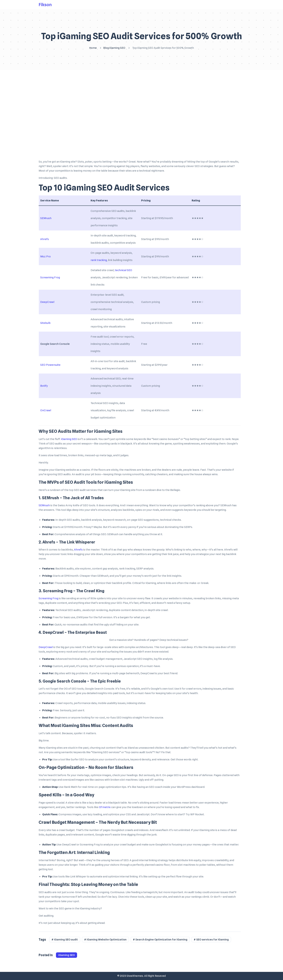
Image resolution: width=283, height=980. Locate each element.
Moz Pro (45, 256)
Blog (106, 48)
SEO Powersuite (50, 365)
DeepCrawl (47, 302)
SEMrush (46, 218)
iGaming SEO (117, 48)
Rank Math (71, 787)
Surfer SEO (78, 759)
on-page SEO (135, 520)
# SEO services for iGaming (211, 940)
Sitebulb (45, 323)
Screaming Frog (50, 277)
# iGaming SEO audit (65, 940)
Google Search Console (55, 344)
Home (93, 48)
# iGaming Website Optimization (105, 940)
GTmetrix (105, 807)
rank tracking (99, 260)
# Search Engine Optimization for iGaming (160, 940)
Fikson (45, 5)
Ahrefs (45, 239)
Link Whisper (78, 877)
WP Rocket (197, 814)
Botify (44, 386)
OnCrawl (46, 410)
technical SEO (123, 270)
